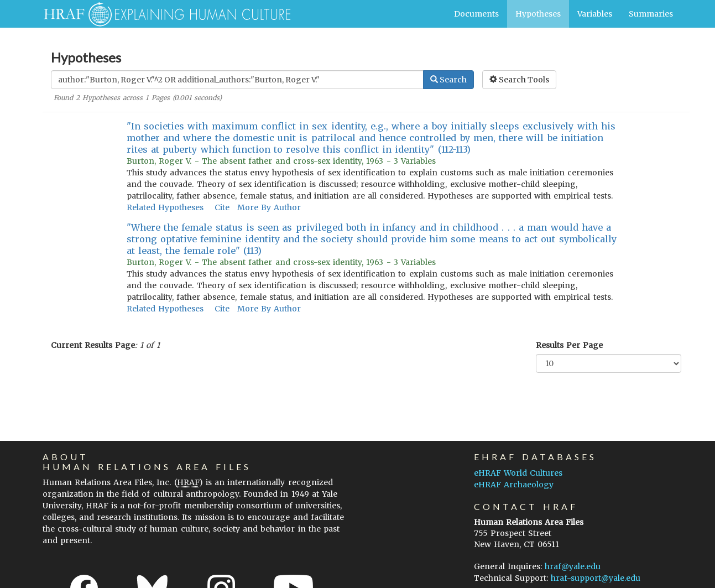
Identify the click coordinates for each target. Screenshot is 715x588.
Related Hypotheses (165, 207)
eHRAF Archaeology (514, 485)
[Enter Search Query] (237, 80)
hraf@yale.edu (573, 566)
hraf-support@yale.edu (596, 578)
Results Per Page (569, 345)
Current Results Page (93, 345)
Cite (222, 207)
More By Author (269, 207)
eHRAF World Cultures (518, 473)
